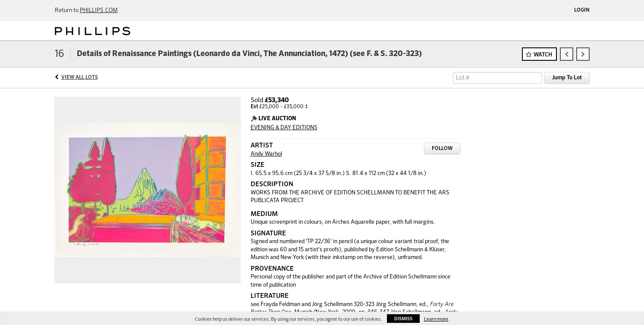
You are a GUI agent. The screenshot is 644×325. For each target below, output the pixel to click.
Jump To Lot (567, 78)
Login (582, 10)
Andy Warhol (266, 154)
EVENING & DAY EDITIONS (284, 128)
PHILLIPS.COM (99, 11)
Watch (543, 55)
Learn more (436, 319)
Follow (442, 149)
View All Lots (80, 78)
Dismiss (403, 319)
